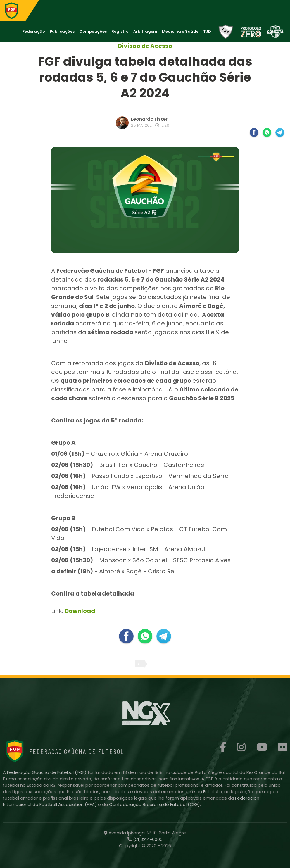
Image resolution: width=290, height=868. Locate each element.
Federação (34, 31)
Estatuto (213, 792)
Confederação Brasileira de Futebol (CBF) (155, 804)
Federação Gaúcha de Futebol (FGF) (47, 772)
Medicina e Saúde (180, 31)
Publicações (62, 31)
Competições (93, 31)
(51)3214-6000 (147, 839)
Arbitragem (145, 31)
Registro (120, 31)
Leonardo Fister (149, 119)
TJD (207, 31)
